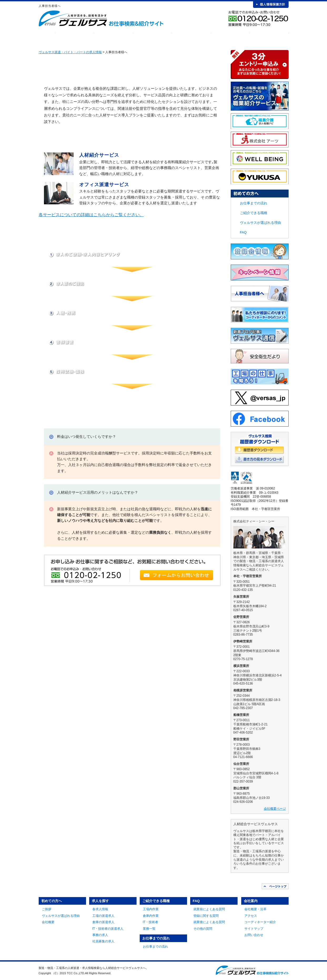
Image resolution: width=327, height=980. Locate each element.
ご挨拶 (47, 909)
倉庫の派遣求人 (103, 922)
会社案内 (269, 37)
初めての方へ (75, 37)
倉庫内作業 (151, 916)
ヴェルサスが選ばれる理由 (260, 223)
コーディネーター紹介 (260, 922)
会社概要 (48, 922)
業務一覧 (149, 929)
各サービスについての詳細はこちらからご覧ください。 (91, 215)
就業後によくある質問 (209, 922)
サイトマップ (254, 929)
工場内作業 (151, 909)
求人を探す (114, 37)
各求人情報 (100, 909)
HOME (47, 37)
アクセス (251, 916)
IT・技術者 (151, 922)
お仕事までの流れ (192, 37)
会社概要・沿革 (255, 909)
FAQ (230, 37)
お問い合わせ (254, 935)
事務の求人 (100, 935)
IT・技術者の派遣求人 (108, 929)
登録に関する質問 (206, 916)
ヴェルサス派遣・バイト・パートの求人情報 (70, 52)
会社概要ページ (275, 809)
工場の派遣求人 (103, 916)
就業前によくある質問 (209, 909)
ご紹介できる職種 (153, 37)
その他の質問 (203, 929)
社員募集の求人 (103, 941)
